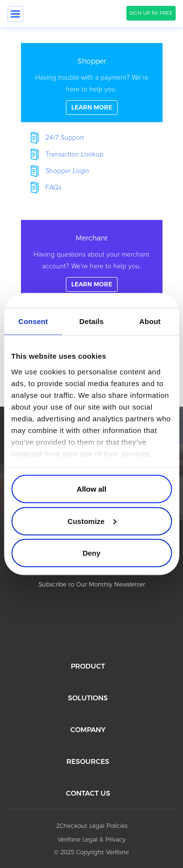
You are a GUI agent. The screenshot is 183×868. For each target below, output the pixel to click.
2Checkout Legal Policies (92, 826)
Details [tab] (92, 321)
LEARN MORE (92, 107)
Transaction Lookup (74, 154)
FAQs (53, 188)
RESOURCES (88, 761)
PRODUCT (88, 666)
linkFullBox (92, 83)
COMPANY (88, 730)
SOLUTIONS (88, 698)
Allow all (91, 489)
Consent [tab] (33, 321)
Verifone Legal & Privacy (91, 839)
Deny (91, 553)
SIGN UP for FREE (151, 13)
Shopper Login (67, 171)
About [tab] (150, 321)
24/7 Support (65, 138)
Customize (92, 521)
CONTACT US (88, 793)
